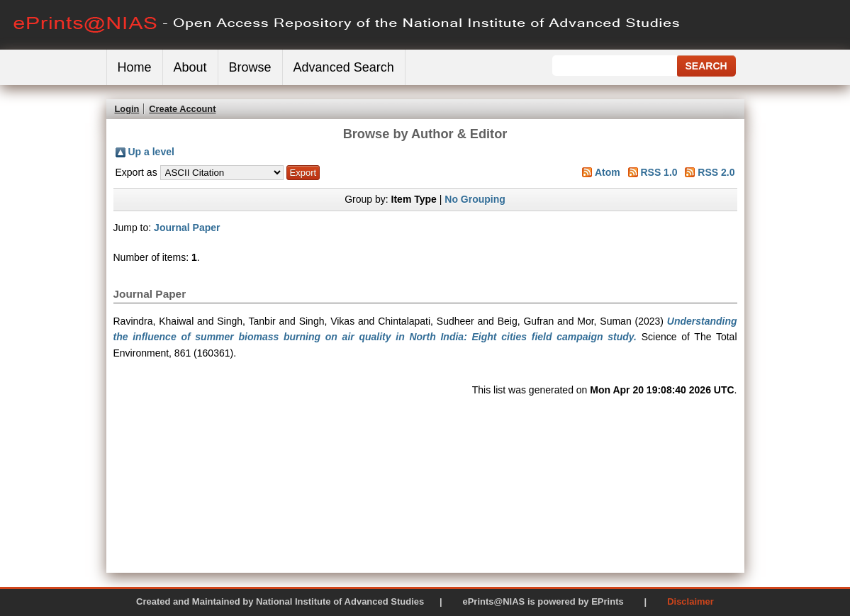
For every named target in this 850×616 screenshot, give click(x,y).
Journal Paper (187, 228)
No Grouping (475, 199)
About (190, 67)
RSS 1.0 (659, 172)
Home (135, 67)
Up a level (151, 152)
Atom (608, 172)
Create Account (182, 109)
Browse (250, 67)
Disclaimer (690, 601)
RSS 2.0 (716, 172)
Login (127, 109)
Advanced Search (344, 67)
